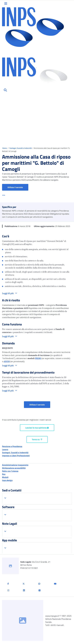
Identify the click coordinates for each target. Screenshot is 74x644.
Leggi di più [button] (8, 293)
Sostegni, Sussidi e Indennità (21, 148)
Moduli (5, 477)
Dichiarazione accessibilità (14, 468)
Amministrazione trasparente (15, 465)
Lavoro (5, 449)
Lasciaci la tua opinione (37, 428)
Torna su (37, 439)
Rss (4, 474)
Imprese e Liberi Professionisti (16, 456)
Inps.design (7, 480)
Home (5, 148)
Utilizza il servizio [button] (18, 187)
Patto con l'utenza (10, 471)
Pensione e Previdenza (12, 446)
